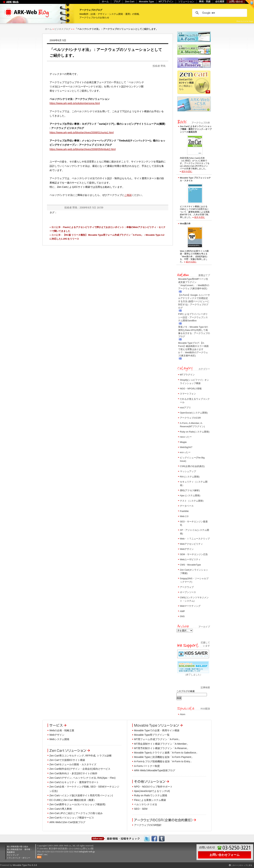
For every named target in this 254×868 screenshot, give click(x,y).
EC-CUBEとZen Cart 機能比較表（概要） (73, 800)
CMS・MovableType (190, 565)
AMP (182, 611)
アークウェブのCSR (190, 418)
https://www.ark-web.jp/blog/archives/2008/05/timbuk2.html (83, 149)
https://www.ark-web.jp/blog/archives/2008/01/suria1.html (82, 132)
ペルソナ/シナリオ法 (146, 804)
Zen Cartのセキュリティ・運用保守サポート (74, 782)
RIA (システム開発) (190, 477)
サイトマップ (13, 855)
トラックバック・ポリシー (19, 858)
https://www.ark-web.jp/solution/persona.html (75, 103)
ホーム (48, 29)
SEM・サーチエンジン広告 (194, 554)
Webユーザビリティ (190, 559)
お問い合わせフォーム (225, 855)
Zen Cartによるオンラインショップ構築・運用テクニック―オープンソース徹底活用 (196, 129)
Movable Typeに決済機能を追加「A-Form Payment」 (164, 757)
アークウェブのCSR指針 (148, 825)
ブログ (117, 1)
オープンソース (188, 592)
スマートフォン (188, 394)
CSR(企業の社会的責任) (192, 466)
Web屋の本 (185, 223)
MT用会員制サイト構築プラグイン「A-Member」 (162, 744)
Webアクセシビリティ (191, 544)
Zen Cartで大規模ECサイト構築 (67, 760)
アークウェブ (187, 587)
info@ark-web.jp (87, 852)
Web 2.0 (184, 516)
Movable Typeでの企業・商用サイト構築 (157, 730)
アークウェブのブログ (91, 10)
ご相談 (128, 195)
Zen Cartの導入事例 (61, 809)
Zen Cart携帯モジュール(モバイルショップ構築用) (77, 804)
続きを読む (187, 171)
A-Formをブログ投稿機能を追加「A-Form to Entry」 (163, 761)
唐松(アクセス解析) (190, 490)
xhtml (40, 854)
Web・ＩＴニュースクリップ (195, 539)
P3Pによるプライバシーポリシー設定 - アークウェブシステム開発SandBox (193, 317)
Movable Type (146, 1)
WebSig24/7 (186, 447)
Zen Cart (130, 1)
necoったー (186, 437)
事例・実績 (205, 1)
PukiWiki (184, 511)
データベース (187, 506)
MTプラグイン (187, 375)
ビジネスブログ (62, 29)
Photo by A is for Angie (245, 21)
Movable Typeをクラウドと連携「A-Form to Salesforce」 (166, 753)
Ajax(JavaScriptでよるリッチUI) (152, 791)
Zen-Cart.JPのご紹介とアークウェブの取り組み (76, 813)
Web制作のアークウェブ (15, 4)
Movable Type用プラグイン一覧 (152, 735)
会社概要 (220, 1)
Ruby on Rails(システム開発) (195, 432)
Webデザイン (187, 549)
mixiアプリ (185, 408)
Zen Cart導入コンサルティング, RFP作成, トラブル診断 (81, 756)
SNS (182, 616)
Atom (183, 714)
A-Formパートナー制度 (147, 766)
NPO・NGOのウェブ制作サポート (153, 787)
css (45, 854)
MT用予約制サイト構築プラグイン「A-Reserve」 (162, 748)
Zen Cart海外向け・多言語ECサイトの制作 (73, 773)
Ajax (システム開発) (190, 495)
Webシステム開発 (59, 739)
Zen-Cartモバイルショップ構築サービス (72, 818)
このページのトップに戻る (242, 865)
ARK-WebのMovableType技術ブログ (155, 770)
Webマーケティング (190, 606)
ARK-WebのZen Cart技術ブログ (67, 822)
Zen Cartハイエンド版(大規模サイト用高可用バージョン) (81, 795)
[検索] (219, 13)
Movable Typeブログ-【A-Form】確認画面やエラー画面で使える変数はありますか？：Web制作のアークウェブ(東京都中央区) (193, 349)
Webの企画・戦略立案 (62, 730)
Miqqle (183, 442)
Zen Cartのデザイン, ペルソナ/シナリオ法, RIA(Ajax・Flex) (82, 778)
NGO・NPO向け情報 (191, 389)
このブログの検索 (186, 691)
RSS (39, 857)
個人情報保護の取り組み (18, 847)
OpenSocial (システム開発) (194, 413)
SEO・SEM (141, 809)
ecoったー (185, 452)
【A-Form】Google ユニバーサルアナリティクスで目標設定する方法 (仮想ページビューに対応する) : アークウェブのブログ (194, 301)
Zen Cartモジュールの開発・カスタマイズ (73, 764)
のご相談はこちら (186, 84)
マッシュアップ (188, 471)
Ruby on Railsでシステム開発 (151, 795)
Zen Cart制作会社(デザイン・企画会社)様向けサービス (80, 769)
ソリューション (186, 1)
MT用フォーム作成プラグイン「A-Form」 (157, 739)
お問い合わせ (236, 1)
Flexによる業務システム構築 (150, 800)
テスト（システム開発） (193, 501)
